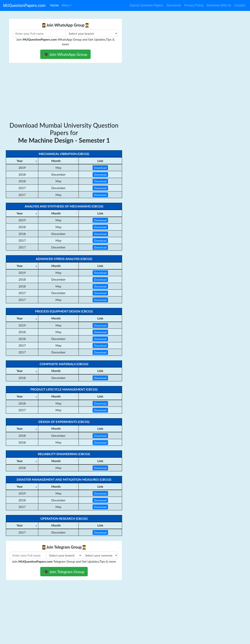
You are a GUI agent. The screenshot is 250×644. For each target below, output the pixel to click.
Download (100, 168)
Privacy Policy (194, 5)
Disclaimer (174, 5)
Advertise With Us (219, 5)
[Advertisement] (125, 92)
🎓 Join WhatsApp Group (65, 54)
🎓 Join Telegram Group (64, 572)
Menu (66, 5)
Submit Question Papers (146, 5)
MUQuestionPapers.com (24, 5)
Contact (240, 5)
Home (54, 5)
